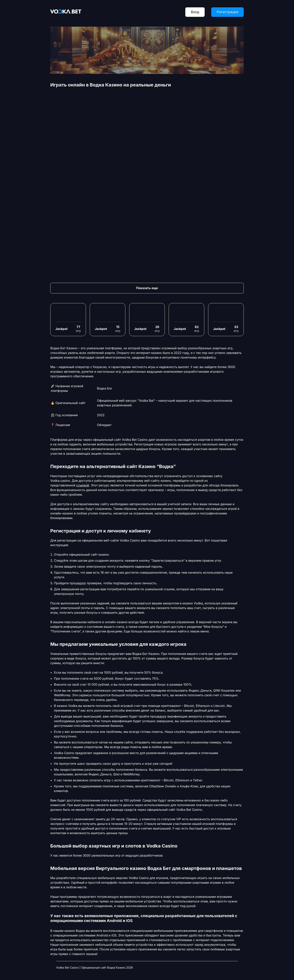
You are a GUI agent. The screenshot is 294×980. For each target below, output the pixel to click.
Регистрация (227, 12)
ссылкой (83, 485)
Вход (194, 12)
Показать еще (147, 288)
